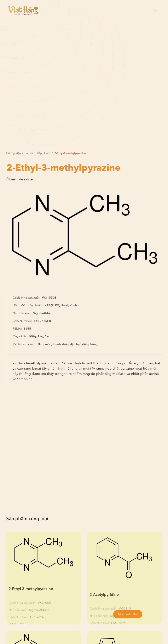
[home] (23, 10)
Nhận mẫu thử (128, 614)
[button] (156, 10)
